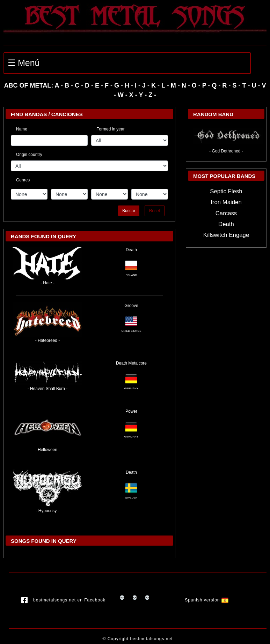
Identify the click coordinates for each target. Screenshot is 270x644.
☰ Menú (24, 63)
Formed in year (111, 129)
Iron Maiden (226, 202)
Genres (23, 179)
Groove (131, 306)
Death (131, 250)
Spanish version (207, 600)
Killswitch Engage (226, 235)
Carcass (226, 213)
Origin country (29, 155)
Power (131, 411)
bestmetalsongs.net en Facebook (63, 600)
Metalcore (137, 363)
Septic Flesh (226, 191)
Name (22, 129)
